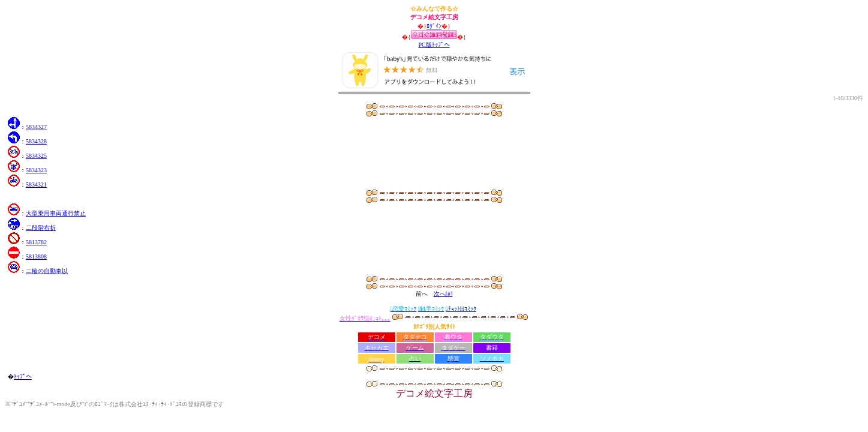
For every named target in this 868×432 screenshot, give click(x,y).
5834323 (36, 170)
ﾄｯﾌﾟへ (23, 376)
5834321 (36, 184)
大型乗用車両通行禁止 (56, 213)
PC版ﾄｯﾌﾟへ (434, 45)
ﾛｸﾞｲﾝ (434, 26)
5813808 (36, 256)
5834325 (36, 156)
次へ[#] (443, 294)
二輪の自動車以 (47, 271)
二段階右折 (41, 228)
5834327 (36, 127)
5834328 (36, 141)
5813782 (36, 242)
